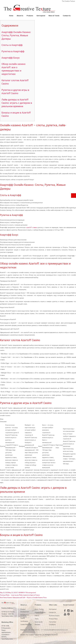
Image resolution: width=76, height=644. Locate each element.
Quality (23, 618)
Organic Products (40, 612)
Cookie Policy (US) (26, 625)
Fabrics (37, 616)
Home (11, 16)
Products (30, 16)
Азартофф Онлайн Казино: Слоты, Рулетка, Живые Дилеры (16, 35)
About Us (20, 16)
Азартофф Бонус (11, 58)
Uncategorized (31, 593)
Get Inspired (41, 16)
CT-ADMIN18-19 (22, 593)
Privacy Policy (53, 619)
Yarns (37, 619)
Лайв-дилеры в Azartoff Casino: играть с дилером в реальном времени (17, 103)
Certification (24, 621)
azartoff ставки (32, 227)
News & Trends (54, 16)
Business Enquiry (54, 616)
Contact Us (67, 16)
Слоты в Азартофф (12, 45)
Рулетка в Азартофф (13, 51)
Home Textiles (39, 609)
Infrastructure (25, 615)
